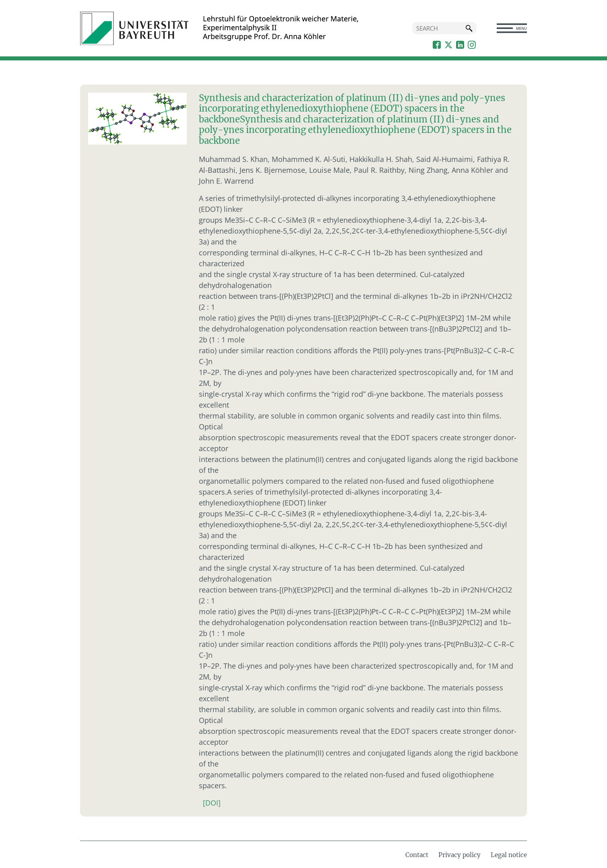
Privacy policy (459, 855)
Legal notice (509, 855)
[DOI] (212, 803)
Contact (417, 855)
